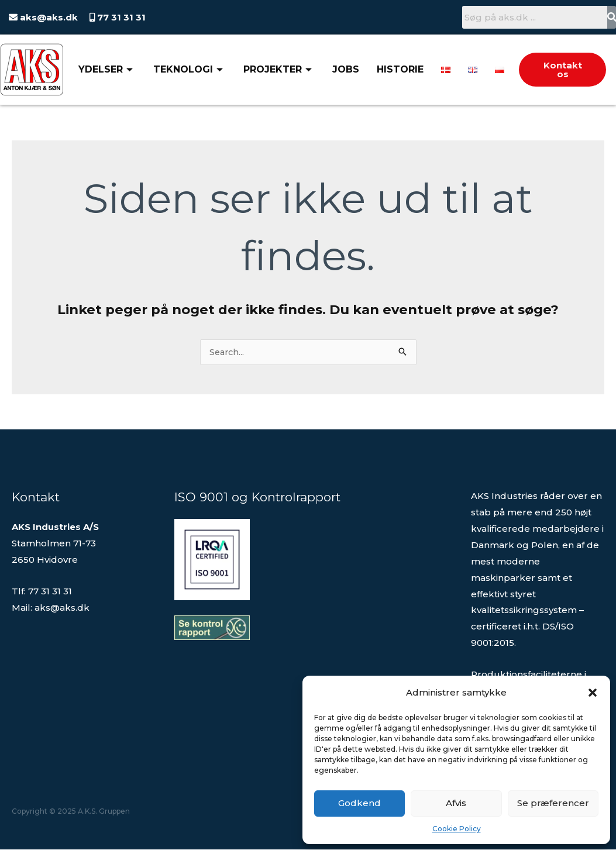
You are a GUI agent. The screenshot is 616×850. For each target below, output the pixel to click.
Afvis (456, 803)
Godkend (359, 803)
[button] (593, 693)
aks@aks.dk (48, 17)
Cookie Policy (457, 829)
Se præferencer (553, 803)
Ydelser (107, 69)
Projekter (279, 69)
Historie (400, 69)
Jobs (346, 69)
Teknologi (190, 69)
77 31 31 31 (120, 17)
